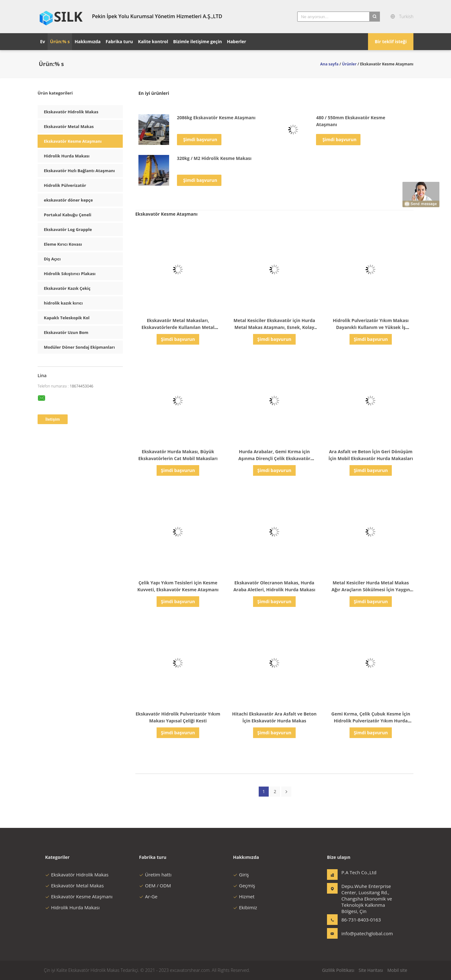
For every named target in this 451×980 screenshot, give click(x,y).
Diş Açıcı (52, 259)
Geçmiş (244, 885)
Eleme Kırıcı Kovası (63, 244)
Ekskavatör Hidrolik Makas (71, 112)
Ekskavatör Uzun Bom (66, 332)
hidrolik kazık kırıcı (63, 303)
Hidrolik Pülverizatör (65, 185)
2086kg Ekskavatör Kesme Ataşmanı (216, 118)
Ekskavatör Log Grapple (68, 229)
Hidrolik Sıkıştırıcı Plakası (70, 274)
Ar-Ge (148, 896)
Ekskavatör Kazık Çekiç (67, 288)
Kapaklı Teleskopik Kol (67, 318)
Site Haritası (371, 970)
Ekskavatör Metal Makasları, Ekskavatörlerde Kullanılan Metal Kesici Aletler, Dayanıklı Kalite (178, 327)
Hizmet (244, 896)
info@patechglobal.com (361, 933)
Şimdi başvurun (200, 139)
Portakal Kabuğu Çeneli (68, 215)
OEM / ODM (155, 885)
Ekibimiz (245, 907)
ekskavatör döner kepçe (68, 200)
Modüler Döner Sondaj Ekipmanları (79, 347)
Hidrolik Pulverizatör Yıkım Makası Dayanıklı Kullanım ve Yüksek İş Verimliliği (371, 327)
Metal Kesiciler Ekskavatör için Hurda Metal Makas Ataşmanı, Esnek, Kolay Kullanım (275, 327)
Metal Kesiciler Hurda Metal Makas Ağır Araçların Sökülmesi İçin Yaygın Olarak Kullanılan (371, 590)
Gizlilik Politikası (338, 970)
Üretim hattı (155, 875)
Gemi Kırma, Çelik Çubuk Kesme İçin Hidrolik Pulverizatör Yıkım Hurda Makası (371, 721)
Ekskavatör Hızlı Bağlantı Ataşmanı (79, 171)
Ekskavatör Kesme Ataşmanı (73, 141)
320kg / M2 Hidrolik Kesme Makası (214, 158)
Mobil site (397, 970)
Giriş (241, 875)
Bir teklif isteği (391, 41)
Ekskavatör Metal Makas (69, 126)
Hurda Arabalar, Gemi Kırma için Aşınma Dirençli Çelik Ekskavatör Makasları (274, 458)
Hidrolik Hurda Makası (67, 156)
